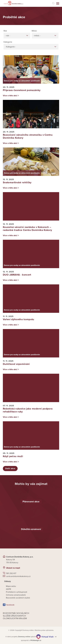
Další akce (10, 468)
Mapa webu (11, 586)
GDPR (8, 589)
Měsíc (34, 31)
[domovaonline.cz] (24, 637)
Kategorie (8, 42)
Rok (5, 31)
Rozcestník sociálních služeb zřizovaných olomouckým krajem (16, 616)
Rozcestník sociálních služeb (18, 598)
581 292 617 (11, 573)
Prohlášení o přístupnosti (17, 592)
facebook (10, 605)
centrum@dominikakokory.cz (18, 576)
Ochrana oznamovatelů (16, 595)
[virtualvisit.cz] (45, 637)
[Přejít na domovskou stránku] (13, 3)
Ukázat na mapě (13, 568)
